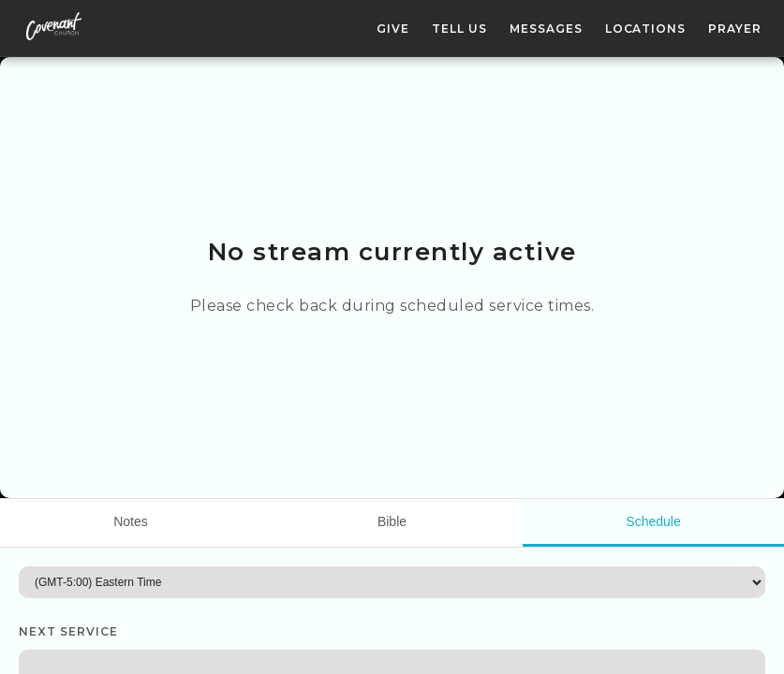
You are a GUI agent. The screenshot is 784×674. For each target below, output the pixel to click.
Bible (392, 521)
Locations (646, 29)
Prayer (735, 29)
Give (393, 29)
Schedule (653, 521)
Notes (131, 521)
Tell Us (459, 29)
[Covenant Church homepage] (54, 28)
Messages (546, 29)
